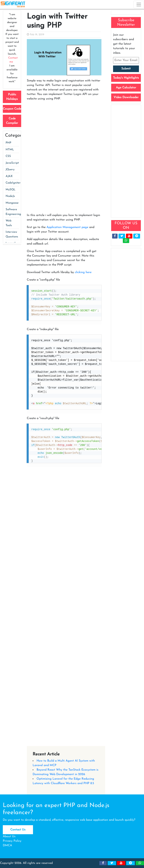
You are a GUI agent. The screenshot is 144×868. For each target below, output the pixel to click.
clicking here (83, 272)
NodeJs (10, 196)
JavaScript (12, 163)
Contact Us (18, 830)
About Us (9, 836)
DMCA (7, 845)
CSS (8, 156)
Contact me (13, 60)
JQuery (10, 170)
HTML (10, 150)
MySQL (10, 190)
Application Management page (67, 227)
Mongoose (12, 203)
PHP (8, 143)
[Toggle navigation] (139, 5)
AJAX (9, 176)
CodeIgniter (13, 183)
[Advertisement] (64, 134)
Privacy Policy (12, 841)
